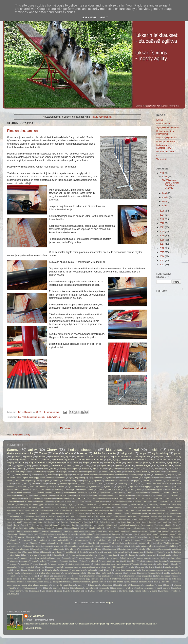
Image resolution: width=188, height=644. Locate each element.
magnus (46, 481)
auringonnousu (148, 478)
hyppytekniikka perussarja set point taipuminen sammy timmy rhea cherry (107, 537)
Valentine (44, 513)
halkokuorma (163, 531)
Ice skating (123, 483)
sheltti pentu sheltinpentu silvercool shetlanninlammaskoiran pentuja (113, 475)
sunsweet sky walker (64, 460)
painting (87, 481)
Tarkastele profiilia (33, 628)
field (12, 492)
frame (111, 528)
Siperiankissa (37, 471)
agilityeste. (134, 486)
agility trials (109, 486)
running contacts (143, 457)
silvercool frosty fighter (61, 457)
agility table (113, 468)
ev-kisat (129, 471)
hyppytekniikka (172, 471)
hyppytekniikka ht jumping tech (64, 537)
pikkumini (75, 561)
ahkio (176, 486)
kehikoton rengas (172, 543)
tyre (12, 468)
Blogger (109, 603)
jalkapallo (13, 540)
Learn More (89, 18)
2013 (162, 260)
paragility (97, 495)
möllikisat (52, 475)
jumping (34, 543)
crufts (84, 522)
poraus (35, 564)
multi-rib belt (164, 555)
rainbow (17, 570)
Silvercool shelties (144, 510)
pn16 (124, 561)
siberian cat (165, 465)
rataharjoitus (52, 570)
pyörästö (151, 567)
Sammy (13, 450)
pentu (76, 462)
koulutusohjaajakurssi (127, 549)
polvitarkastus (161, 561)
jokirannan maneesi (80, 540)
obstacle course (143, 558)
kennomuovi (58, 546)
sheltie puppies (13, 579)
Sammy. (108, 507)
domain (16, 525)
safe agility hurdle (105, 573)
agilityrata (65, 471)
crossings (75, 522)
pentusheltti (54, 561)
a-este (83, 453)
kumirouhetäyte (15, 552)
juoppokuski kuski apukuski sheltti (62, 543)
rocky (179, 457)
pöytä (137, 481)
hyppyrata (141, 468)
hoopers (163, 534)
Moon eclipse (151, 505)
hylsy (11, 537)
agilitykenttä (52, 471)
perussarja (109, 495)
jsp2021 (137, 540)
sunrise (176, 582)
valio (26, 591)
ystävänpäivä (12, 594)
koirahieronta (174, 546)
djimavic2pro (106, 522)
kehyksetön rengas (14, 546)
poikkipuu (133, 561)
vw (86, 591)
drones (34, 525)
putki (49, 417)
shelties (46, 460)
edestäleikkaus (52, 525)
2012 (162, 265)
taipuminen (94, 585)
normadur (46, 495)
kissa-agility (124, 546)
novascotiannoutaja (86, 558)
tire (170, 468)
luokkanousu (12, 495)
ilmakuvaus (165, 537)
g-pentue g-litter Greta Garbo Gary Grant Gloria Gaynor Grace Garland (69, 531)
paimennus (14, 561)
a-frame (69, 453)
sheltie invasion (63, 498)
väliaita (93, 591)
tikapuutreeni (150, 585)
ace (91, 513)
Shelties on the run (154, 507)
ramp (25, 570)
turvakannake (104, 588)
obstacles (156, 558)
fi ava (176, 525)
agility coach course (77, 486)
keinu (91, 457)
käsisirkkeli (70, 552)
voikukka (79, 591)
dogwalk (160, 457)
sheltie (154, 450)
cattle (161, 519)
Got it (104, 18)
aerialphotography (115, 513)
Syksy (9, 513)
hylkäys (172, 534)
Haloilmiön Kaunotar (105, 453)
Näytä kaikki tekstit (102, 117)
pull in (168, 564)
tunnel (163, 460)
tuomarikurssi (91, 588)
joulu (9, 475)
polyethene (25, 564)
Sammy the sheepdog (69, 468)
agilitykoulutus (105, 516)
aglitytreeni (169, 516)
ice (150, 468)
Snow (119, 462)
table (129, 498)
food (92, 528)
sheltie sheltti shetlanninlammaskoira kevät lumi (95, 576)
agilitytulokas (157, 516)
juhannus (175, 540)
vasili (168, 498)
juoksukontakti (132, 462)
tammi (165, 206)
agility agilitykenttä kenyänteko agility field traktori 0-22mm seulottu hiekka (153, 513)
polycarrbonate (175, 561)
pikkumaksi (139, 495)
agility (33, 450)
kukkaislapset (42, 465)
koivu (47, 549)
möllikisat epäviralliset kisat (42, 558)
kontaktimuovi (34, 417)
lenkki (168, 552)
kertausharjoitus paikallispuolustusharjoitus (83, 546)
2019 (162, 236)
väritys (101, 591)
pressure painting (57, 564)
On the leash (20, 507)
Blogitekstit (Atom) (21, 435)
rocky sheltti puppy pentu (74, 573)
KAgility (71, 505)
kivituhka (134, 546)
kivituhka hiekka (147, 546)
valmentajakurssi (88, 483)
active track (100, 513)
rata (42, 570)
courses (65, 522)
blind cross (142, 519)
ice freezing (153, 537)
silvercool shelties (116, 582)
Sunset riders (173, 510)
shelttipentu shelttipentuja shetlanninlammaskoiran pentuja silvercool (79, 582)
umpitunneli (159, 475)
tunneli (178, 465)
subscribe (166, 582)
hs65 (58, 492)
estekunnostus (148, 525)
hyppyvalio (142, 537)
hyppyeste (20, 537)
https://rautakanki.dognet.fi (145, 624)
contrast (27, 522)
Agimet (146, 501)
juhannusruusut (13, 543)
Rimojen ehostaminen (22, 131)
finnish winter (141, 471)
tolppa (19, 588)
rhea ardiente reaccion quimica (127, 570)
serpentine (157, 481)
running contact (19, 460)
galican (102, 531)
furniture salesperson (135, 528)
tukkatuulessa (77, 588)
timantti (168, 585)
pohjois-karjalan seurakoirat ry (117, 481)
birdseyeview (123, 519)
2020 (162, 231)
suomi (80, 585)
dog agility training (150, 522)
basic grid (162, 478)
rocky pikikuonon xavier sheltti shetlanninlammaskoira (41, 573)
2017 (162, 244)
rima (26, 498)
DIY (113, 483)
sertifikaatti (48, 498)
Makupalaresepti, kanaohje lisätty (164, 146)
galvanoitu (125, 531)
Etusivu (65, 428)
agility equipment (16, 516)
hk (129, 534)
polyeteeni (14, 564)
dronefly (25, 525)
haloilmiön (24, 534)
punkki (176, 564)
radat (9, 570)
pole (44, 417)
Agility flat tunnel (124, 501)
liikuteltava (177, 552)
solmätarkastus (145, 582)
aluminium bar (13, 489)
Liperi (125, 505)
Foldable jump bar (24, 505)
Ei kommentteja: (52, 412)
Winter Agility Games (59, 513)
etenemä (160, 525)
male (102, 555)
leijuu (160, 552)
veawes (59, 591)
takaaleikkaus (107, 585)
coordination (38, 522)
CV (158, 155)
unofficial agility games (145, 588)
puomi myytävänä (28, 567)
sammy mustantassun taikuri (150, 573)
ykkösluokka (165, 591)
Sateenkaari (120, 507)
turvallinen (129, 588)
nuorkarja (100, 558)
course (57, 522)
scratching (14, 576)
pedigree (43, 561)
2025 (162, 211)
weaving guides (141, 591)
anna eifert (50, 519)
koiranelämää (37, 549)
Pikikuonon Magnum (19, 471)
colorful (18, 522)
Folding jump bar (41, 505)
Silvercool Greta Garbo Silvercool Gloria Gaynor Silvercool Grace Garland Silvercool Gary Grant (98, 510)
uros (158, 588)
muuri (55, 481)
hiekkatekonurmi (102, 534)
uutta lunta (177, 588)
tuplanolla (158, 498)
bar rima (22, 417)
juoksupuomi (141, 492)
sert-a (48, 576)
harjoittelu (35, 534)
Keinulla (79, 505)
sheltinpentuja (36, 579)
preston (29, 457)
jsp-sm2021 (105, 492)
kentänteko (155, 492)
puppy (142, 453)
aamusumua (82, 513)
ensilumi (64, 525)
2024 (162, 215)
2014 (162, 256)
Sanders (85, 468)
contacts (101, 489)
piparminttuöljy (107, 561)
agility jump (172, 462)
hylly (179, 534)
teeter (125, 585)
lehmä (175, 492)
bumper (152, 519)
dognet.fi (175, 522)
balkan (79, 519)
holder (135, 534)
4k (106, 501)
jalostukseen (26, 540)
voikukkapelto (27, 501)
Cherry (52, 450)
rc (155, 465)
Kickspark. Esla (92, 505)
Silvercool (22, 486)
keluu (38, 546)
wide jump (57, 501)
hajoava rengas (143, 465)
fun (32, 492)
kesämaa (105, 546)
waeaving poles (112, 591)
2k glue (171, 475)
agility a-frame (99, 468)
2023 (162, 219)
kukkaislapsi (177, 549)
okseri (64, 481)
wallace (178, 468)
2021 (162, 227)
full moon (120, 528)
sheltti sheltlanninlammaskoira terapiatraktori (124, 579)
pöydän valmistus (172, 567)
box (130, 465)
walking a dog (127, 591)
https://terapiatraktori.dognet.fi (64, 624)
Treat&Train (19, 513)
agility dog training (77, 478)
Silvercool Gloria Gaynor (40, 486)
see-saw (41, 457)
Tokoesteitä (162, 159)
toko (136, 498)
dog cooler (129, 489)
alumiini (123, 478)
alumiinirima (38, 519)
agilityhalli (93, 516)
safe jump (119, 573)
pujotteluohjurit (148, 564)
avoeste (70, 519)
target (118, 585)
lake (99, 552)
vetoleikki (69, 591)
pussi (68, 465)
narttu (58, 558)
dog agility (113, 460)
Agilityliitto (137, 501)
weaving (22, 468)
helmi (165, 201)
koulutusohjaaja (110, 549)
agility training (160, 453)
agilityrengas (133, 516)
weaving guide (43, 501)
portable (44, 564)
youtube (175, 591)
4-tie (90, 501)
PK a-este (33, 507)
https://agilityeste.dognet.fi (37, 624)
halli (172, 531)
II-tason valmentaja (57, 505)
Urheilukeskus (32, 513)
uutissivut (166, 588)
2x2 (85, 465)
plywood (97, 481)
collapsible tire (127, 468)
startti (156, 582)
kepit (34, 475)
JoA (132, 483)
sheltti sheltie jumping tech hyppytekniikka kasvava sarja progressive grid (74, 579)
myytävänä (25, 558)
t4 (86, 585)
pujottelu (16, 457)
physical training (124, 495)
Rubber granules (49, 468)
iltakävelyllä (177, 537)
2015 (162, 252)
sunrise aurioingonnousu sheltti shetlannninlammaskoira (28, 585)
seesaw (146, 481)
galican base (113, 531)
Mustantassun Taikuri (122, 450)
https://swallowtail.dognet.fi (119, 624)
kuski (37, 552)
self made (25, 576)
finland (10, 465)
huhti (165, 193)
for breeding (101, 528)
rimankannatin (12, 573)
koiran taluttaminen (22, 549)
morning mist (151, 555)
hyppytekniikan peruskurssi (75, 492)
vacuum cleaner (16, 591)
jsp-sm (94, 492)
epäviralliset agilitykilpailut (106, 525)
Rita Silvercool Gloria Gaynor (89, 507)
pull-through (161, 495)
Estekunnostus (163, 124)
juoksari (129, 492)
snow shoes (131, 582)
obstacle (79, 495)
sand (166, 573)
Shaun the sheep (135, 507)
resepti (101, 570)
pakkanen (25, 561)
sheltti (172, 450)
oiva (88, 495)
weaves (56, 417)
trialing (67, 588)
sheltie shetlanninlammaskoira (167, 576)
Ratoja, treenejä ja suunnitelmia (165, 132)
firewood (59, 528)
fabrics (169, 525)
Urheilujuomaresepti (166, 141)
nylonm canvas (113, 558)
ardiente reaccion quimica (91, 460)
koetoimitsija (161, 546)
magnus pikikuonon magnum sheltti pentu (49, 462)
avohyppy (27, 489)
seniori (34, 576)
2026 (162, 173)
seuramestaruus (60, 576)
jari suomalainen (40, 540)
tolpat (12, 588)
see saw (77, 475)
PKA (43, 507)
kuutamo (46, 552)
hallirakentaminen (44, 492)
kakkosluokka (103, 543)
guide (152, 531)
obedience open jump (63, 495)
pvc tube (131, 567)
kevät (42, 475)
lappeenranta (138, 552)
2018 (162, 240)
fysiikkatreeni (151, 528)
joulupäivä (127, 540)
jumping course (21, 475)
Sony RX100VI (160, 510)
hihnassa (114, 534)
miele (122, 555)
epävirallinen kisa (86, 525)
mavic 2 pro (112, 555)
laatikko (92, 552)
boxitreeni (76, 471)
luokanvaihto (57, 555)
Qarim (94, 465)
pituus (150, 495)
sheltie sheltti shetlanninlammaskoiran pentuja (134, 576)
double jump (107, 471)
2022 (162, 223)
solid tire (77, 498)
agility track (111, 478)
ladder (166, 492)
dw (170, 457)
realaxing (91, 570)
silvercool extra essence (135, 460)
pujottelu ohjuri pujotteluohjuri (79, 564)
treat (148, 475)
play (118, 561)
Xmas (72, 513)
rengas (86, 462)
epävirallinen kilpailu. (154, 489)
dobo (116, 522)
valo (44, 591)
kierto (114, 546)
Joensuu (108, 462)
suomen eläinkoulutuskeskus (64, 585)
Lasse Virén (116, 505)
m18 (67, 555)
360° (83, 501)
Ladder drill (34, 468)
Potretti (51, 507)
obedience (57, 465)
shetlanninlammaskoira (20, 453)
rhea (56, 453)
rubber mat (91, 573)
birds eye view (109, 519)
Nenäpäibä (164, 505)
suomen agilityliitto (101, 498)
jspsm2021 (148, 540)
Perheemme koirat (165, 152)
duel (42, 525)
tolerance (178, 585)
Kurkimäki (104, 505)
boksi (173, 478)
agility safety (71, 516)
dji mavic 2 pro (114, 489)
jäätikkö (92, 543)
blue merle (45, 489)
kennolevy (47, 546)
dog (122, 522)
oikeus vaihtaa (176, 558)
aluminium (134, 478)
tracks (47, 588)
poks (157, 468)
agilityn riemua (119, 516)
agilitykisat (119, 465)
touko (165, 177)
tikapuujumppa (136, 585)
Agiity (112, 501)
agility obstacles (95, 478)
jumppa (43, 543)
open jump (75, 481)
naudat (66, 558)
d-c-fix (91, 522)
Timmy (43, 453)
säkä (77, 465)
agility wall (122, 486)
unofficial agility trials (68, 483)
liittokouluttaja (15, 555)
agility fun (29, 516)
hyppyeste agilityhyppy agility (38, 537)
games (134, 531)
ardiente (60, 519)
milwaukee (132, 555)
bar (36, 489)
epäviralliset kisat (174, 489)
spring (86, 498)
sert (42, 576)
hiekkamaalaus (87, 534)
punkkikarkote (12, 567)
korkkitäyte (97, 549)
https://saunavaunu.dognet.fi (92, 624)
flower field (22, 492)
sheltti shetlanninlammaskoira (156, 579)
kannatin (142, 543)
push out (41, 567)
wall (100, 483)
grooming (144, 531)
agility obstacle (41, 516)
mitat (141, 555)
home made (145, 534)
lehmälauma (151, 552)
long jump (33, 555)
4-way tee (98, 501)
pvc (164, 468)
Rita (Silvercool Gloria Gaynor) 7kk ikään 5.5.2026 (170, 184)
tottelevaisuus (30, 588)
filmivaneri (49, 528)
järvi (79, 543)
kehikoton (159, 543)
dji (97, 522)
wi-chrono (153, 591)
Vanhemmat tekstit (135, 428)
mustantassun (12, 558)
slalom (96, 462)
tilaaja (160, 585)
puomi (178, 453)
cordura (48, 522)
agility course (94, 486)
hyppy (20, 465)
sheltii (25, 579)
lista (25, 555)
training (42, 483)
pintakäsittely (94, 561)
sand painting (176, 573)
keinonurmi (28, 546)
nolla (74, 558)
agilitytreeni (145, 516)
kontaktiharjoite (58, 549)
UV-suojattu (59, 486)
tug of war (146, 498)
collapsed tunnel (91, 471)
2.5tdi (76, 501)
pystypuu (141, 567)
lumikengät (45, 555)
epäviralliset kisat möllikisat (129, 525)
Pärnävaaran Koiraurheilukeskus (158, 483)
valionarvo (35, 591)
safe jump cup (131, 573)
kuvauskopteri (57, 552)
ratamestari (64, 570)
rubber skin (157, 462)
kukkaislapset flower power (159, 549)
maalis (166, 197)
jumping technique (16, 462)
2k (107, 483)
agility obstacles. (57, 516)
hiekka (76, 534)
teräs (26, 483)
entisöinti (73, 525)
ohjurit (165, 558)
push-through (175, 495)
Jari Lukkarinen (36, 616)
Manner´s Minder (137, 505)
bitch (133, 519)
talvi (153, 460)
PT (139, 483)
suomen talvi (118, 498)
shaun (34, 460)
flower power (156, 471)
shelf (71, 576)
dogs (9, 525)
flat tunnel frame (71, 528)
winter (174, 460)
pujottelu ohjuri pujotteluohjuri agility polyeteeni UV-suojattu (116, 564)
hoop (155, 534)
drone (119, 471)
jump (29, 465)
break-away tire (60, 489)
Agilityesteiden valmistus (168, 127)
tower (40, 588)
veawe (51, 591)
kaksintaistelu (117, 543)
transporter (57, 588)
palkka (34, 561)
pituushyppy (65, 475)
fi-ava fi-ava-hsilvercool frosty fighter (28, 528)
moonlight (26, 495)
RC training (62, 507)
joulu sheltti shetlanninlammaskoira (105, 540)
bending (97, 519)
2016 (162, 248)
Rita (72, 507)
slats (18, 483)
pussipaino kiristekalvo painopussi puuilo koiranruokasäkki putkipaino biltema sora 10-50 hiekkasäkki (86, 567)
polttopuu (150, 561)
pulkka (159, 564)
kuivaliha (142, 549)
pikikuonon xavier (121, 457)
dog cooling (164, 522)
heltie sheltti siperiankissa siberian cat (56, 534)
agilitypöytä (147, 486)
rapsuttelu (34, 570)
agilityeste (82, 516)
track (34, 483)
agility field (105, 465)
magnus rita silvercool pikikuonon (84, 555)
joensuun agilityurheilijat (60, 540)
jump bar (25, 543)
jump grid (118, 492)
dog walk (127, 453)
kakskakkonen (130, 543)
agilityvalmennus (163, 486)
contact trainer (87, 489)
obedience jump (128, 558)
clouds (169, 519)
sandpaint (36, 498)
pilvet (84, 561)
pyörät (160, 567)
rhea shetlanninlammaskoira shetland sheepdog (160, 570)
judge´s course (162, 540)
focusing (84, 528)
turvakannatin (117, 588)
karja (150, 543)
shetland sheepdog (82, 450)
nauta (36, 495)
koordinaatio (85, 549)
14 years (68, 501)
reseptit (109, 570)
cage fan (74, 489)
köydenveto (81, 552)
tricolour (53, 483)
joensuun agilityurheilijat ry (27, 481)
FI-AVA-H (164, 501)
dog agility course (133, 522)
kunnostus (28, 552)
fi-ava (9, 528)
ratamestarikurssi (78, 570)
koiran (9, 549)
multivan (175, 555)
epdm (139, 489)
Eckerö (155, 501)
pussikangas (15, 498)
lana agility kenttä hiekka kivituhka (117, 552)
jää (85, 543)
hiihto (123, 534)
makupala (104, 457)
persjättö (65, 561)
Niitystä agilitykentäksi (167, 138)
